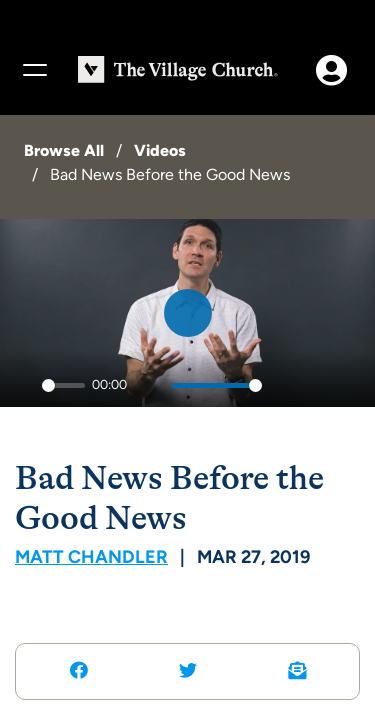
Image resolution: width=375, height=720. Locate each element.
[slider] (63, 385)
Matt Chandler (91, 557)
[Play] (21, 386)
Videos (160, 150)
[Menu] (34, 70)
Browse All (64, 150)
